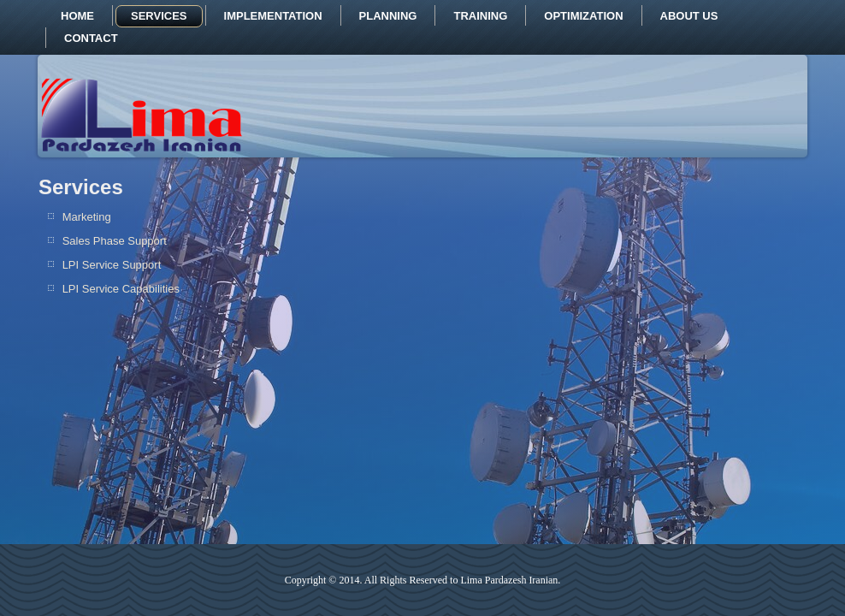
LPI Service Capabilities (121, 289)
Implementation (273, 16)
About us (689, 16)
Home (77, 16)
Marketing (87, 217)
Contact (91, 38)
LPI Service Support (112, 265)
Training (480, 16)
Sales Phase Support (115, 241)
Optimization (583, 16)
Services (159, 16)
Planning (388, 16)
